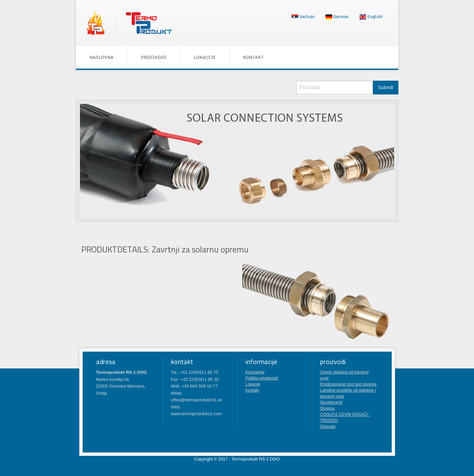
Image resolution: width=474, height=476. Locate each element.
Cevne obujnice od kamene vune (344, 375)
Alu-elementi (331, 402)
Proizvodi (154, 57)
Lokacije (205, 57)
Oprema (327, 408)
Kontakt (253, 57)
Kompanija (255, 372)
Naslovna (101, 57)
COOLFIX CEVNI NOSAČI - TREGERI (345, 418)
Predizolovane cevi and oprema (348, 384)
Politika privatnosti (262, 378)
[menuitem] (303, 17)
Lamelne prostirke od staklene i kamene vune (348, 393)
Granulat (328, 427)
